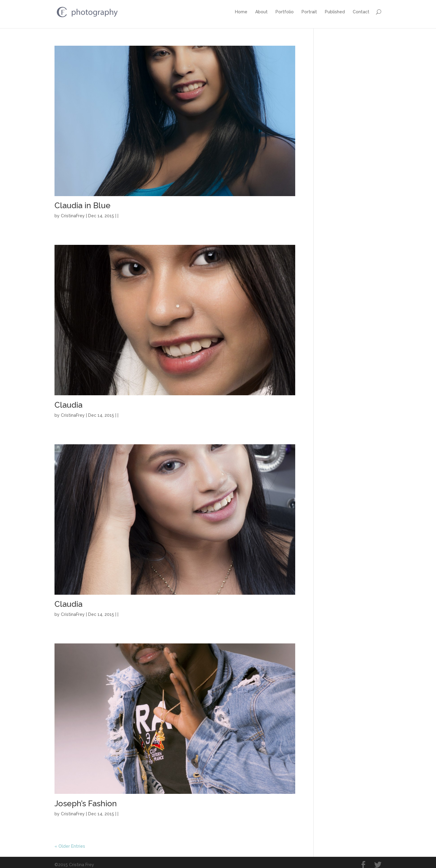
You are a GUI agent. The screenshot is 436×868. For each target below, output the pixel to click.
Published (335, 12)
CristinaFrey (73, 212)
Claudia (68, 401)
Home (241, 12)
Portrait (309, 12)
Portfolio (285, 12)
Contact (361, 12)
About (261, 12)
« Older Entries (70, 842)
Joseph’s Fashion (86, 800)
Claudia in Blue (83, 202)
